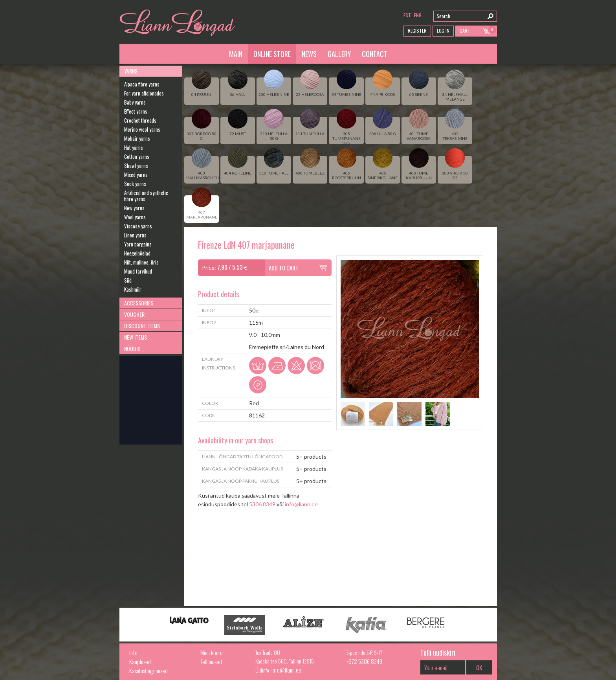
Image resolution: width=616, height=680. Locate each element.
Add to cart (284, 268)
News (309, 54)
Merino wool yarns (142, 129)
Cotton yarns (137, 156)
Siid (128, 280)
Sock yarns (135, 184)
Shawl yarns (136, 165)
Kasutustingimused (148, 671)
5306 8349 (262, 504)
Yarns (131, 71)
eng (418, 15)
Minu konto (212, 652)
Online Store (272, 54)
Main (236, 54)
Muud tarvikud (138, 271)
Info (133, 652)
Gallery (339, 54)
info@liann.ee (301, 504)
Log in (443, 30)
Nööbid (132, 348)
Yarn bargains (138, 244)
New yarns (134, 208)
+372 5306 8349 (364, 661)
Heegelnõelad (137, 253)
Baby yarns (135, 102)
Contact (375, 54)
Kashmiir (133, 289)
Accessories (139, 303)
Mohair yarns (137, 138)
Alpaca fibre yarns (142, 84)
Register (417, 30)
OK (479, 667)
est (407, 15)
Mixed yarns (136, 175)
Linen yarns (135, 235)
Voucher (134, 314)
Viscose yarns (138, 226)
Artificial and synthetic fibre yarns (146, 196)
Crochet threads (140, 120)
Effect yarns (136, 111)
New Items (136, 337)
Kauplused (140, 662)
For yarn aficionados (144, 93)
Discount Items (142, 326)
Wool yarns (135, 217)
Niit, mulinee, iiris (141, 262)
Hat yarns (134, 147)
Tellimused (211, 662)
